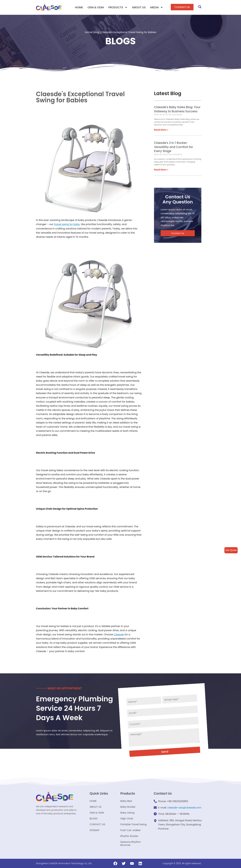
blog (97, 32)
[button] (182, 7)
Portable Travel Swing (133, 824)
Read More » (161, 130)
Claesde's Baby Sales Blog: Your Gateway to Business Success (177, 109)
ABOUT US (139, 7)
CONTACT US (97, 824)
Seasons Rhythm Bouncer (131, 843)
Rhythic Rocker (129, 836)
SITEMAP (95, 830)
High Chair (127, 819)
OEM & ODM (96, 7)
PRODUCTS (118, 7)
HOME (79, 7)
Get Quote (231, 550)
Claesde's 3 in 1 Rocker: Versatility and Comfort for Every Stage (173, 147)
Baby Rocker (128, 807)
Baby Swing (127, 813)
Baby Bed (126, 801)
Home (88, 32)
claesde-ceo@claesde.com (184, 808)
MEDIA (157, 7)
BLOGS (94, 819)
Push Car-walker (130, 830)
